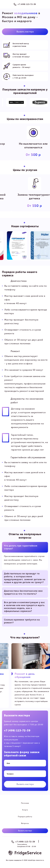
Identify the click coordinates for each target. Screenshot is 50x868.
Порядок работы (25, 817)
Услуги (25, 810)
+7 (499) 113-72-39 (27, 4)
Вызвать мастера (25, 32)
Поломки (25, 803)
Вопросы (25, 823)
